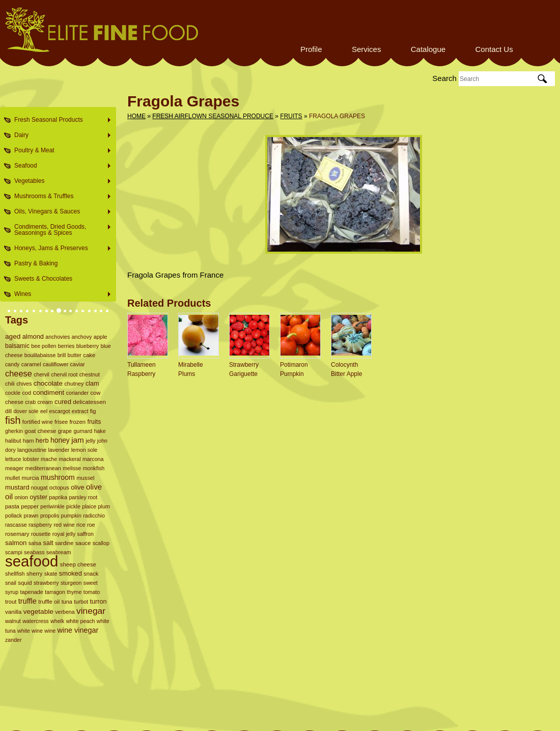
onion (21, 497)
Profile (311, 49)
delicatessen (89, 402)
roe (91, 525)
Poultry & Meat (60, 151)
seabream (59, 552)
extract (80, 411)
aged (13, 336)
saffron (86, 534)
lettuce (13, 459)
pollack (13, 516)
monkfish (94, 468)
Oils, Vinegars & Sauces (60, 212)
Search (444, 78)
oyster (39, 497)
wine (50, 631)
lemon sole (85, 450)
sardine (64, 543)
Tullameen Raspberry (142, 369)
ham (29, 441)
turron (98, 602)
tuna (67, 602)
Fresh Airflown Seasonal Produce (213, 116)
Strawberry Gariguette (244, 369)
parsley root (83, 497)
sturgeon (71, 583)
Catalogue (428, 49)
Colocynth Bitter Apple (346, 369)
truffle (27, 601)
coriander (77, 393)
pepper (30, 506)
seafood (32, 561)
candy (12, 364)
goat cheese (40, 431)
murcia (30, 478)
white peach (81, 621)
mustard (17, 487)
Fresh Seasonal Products (60, 120)
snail (11, 583)
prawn (31, 516)
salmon (16, 543)
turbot (81, 602)
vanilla (13, 612)
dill (8, 411)
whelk (57, 621)
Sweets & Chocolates (43, 279)
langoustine (32, 450)
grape (65, 431)
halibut (13, 441)
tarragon (55, 592)
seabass (34, 552)
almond (33, 336)
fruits (94, 422)
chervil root (64, 374)
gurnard (83, 431)
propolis (50, 516)
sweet (91, 583)
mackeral (69, 459)
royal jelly (64, 534)
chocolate (48, 383)
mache (49, 459)
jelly (90, 441)
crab (30, 402)
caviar (78, 364)
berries (66, 346)
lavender (59, 450)
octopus (59, 488)
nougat (39, 488)
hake (100, 431)
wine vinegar (78, 630)
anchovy (82, 337)
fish (13, 420)
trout (11, 602)
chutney (74, 384)
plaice (89, 506)
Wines (60, 294)
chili (10, 384)
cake (89, 355)
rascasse (16, 525)
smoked (71, 573)
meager (14, 468)
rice (81, 525)
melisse (72, 468)
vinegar (91, 611)
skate (51, 574)
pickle (73, 506)
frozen (77, 422)
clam (92, 384)
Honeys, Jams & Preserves (60, 248)
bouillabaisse (40, 355)
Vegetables (60, 181)
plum (104, 506)
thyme (74, 592)
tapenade (32, 592)
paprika (58, 497)
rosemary (17, 534)
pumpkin (71, 516)
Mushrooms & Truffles (60, 196)
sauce (83, 543)
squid (25, 583)
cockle (13, 393)
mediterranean (43, 468)
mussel (85, 478)
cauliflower (55, 364)
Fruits (291, 116)
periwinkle (52, 506)
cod (27, 393)
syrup (12, 592)
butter (75, 355)
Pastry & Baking (36, 263)
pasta (12, 506)
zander (13, 640)
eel (44, 411)
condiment (49, 392)
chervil (41, 374)
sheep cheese (78, 564)
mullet (12, 478)
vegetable (38, 612)
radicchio (94, 516)
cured (63, 402)
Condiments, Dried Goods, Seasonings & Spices (60, 230)
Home (136, 116)
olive (78, 487)
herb (42, 440)
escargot (59, 411)
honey (60, 440)
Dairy (60, 135)
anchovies (58, 337)
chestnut (90, 374)
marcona (93, 459)
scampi (14, 552)
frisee (61, 422)
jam (78, 440)
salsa (35, 543)
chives (24, 384)
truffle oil (49, 602)
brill (62, 355)
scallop (101, 543)
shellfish (15, 574)
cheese (19, 373)
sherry (35, 574)
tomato (92, 592)
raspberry (40, 525)
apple (101, 337)
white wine (30, 631)
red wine (64, 525)
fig (93, 411)
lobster (31, 459)
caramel (31, 364)
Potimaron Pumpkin (294, 369)
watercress (36, 621)
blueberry (88, 346)
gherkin (14, 431)
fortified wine (38, 422)
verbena (65, 612)
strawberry (46, 583)
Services (367, 49)
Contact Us (494, 49)
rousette (41, 534)
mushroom (58, 477)
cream (45, 402)
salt (48, 543)
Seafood (60, 166)
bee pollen (44, 346)
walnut (13, 621)
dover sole (26, 411)
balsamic (17, 346)
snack (91, 574)
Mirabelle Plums (191, 369)
